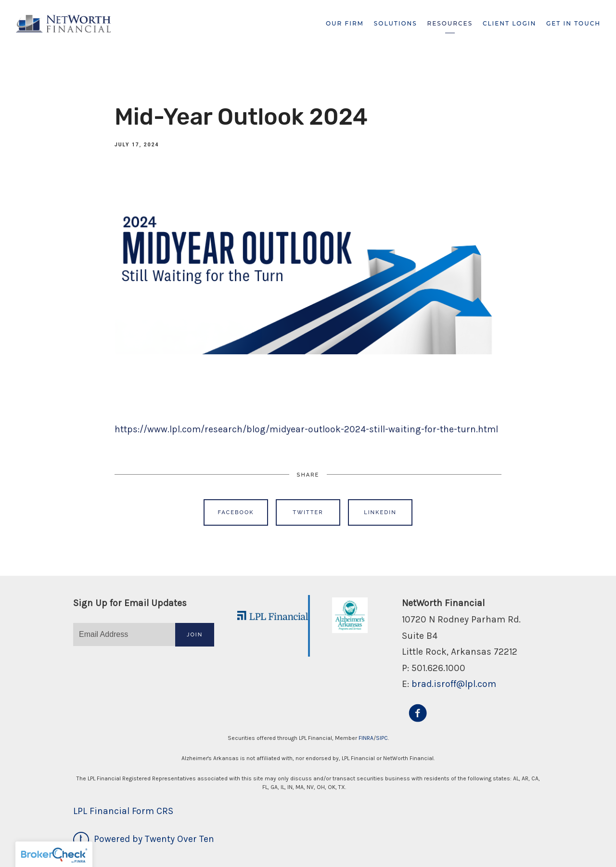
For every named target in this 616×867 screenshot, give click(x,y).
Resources (450, 23)
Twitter (308, 512)
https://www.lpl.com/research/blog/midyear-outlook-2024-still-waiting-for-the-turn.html (306, 429)
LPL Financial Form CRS (123, 811)
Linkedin (380, 512)
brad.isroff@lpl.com (454, 684)
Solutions (396, 23)
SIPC (382, 738)
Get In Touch (573, 23)
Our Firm (345, 23)
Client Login (509, 23)
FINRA (366, 738)
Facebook (236, 512)
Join (195, 634)
